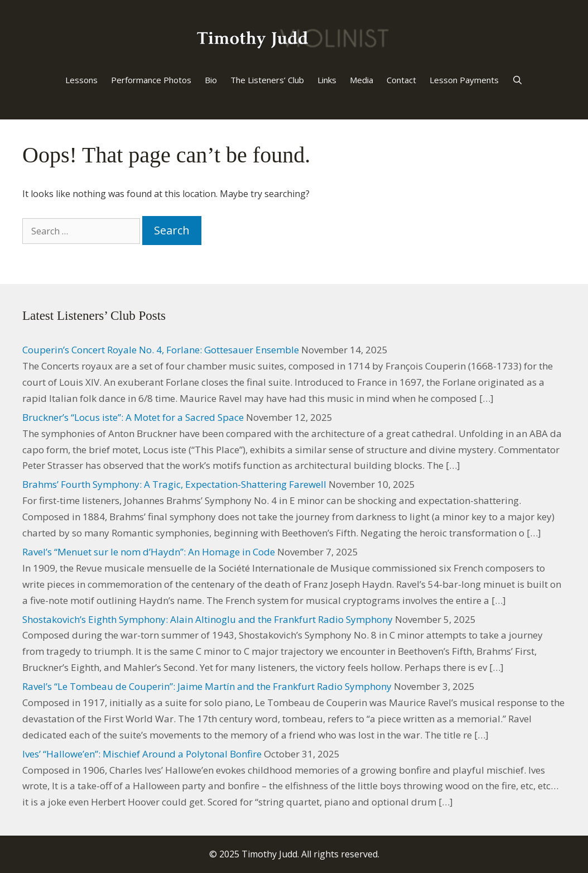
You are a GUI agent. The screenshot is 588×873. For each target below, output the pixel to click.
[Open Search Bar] (517, 80)
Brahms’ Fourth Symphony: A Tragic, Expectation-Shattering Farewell (174, 484)
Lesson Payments (464, 80)
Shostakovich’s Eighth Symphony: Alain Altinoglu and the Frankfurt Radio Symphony (208, 619)
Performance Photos (151, 80)
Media (362, 80)
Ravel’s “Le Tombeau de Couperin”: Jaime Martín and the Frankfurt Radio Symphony (207, 686)
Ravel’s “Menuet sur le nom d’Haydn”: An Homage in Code (149, 552)
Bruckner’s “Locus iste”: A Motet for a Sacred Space (133, 417)
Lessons (81, 80)
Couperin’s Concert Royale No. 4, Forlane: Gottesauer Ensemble (161, 350)
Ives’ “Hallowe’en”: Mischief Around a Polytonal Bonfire (142, 754)
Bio (211, 80)
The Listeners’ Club (267, 80)
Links (327, 80)
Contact (401, 80)
